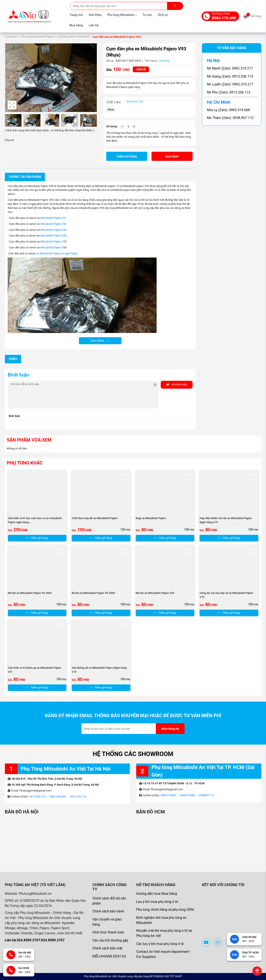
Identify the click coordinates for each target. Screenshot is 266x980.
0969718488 (168, 795)
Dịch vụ (163, 15)
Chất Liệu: (114, 102)
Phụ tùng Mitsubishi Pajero (37, 37)
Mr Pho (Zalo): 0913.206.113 (229, 92)
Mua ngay (172, 156)
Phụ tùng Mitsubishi (122, 15)
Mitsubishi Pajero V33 (53, 224)
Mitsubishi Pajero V (52, 241)
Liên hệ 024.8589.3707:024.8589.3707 (35, 940)
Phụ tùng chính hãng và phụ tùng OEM (165, 910)
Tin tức (147, 15)
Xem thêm (100, 341)
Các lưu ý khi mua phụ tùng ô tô (160, 944)
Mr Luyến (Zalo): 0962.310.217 (230, 84)
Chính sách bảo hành (108, 911)
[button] (93, 78)
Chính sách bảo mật (107, 948)
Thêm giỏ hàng (127, 156)
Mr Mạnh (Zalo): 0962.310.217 (230, 68)
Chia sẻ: (10, 140)
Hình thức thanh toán (108, 932)
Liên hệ (94, 25)
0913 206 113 (78, 797)
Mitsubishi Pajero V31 (53, 218)
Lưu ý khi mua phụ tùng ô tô (157, 902)
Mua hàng (76, 25)
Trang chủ (76, 15)
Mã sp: (110, 61)
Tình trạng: (151, 61)
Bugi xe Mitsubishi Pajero (151, 518)
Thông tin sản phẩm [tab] (25, 177)
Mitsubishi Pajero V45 (53, 236)
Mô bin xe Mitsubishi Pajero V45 (155, 593)
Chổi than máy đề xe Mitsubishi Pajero (95, 518)
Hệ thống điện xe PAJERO (73, 37)
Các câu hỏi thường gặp (110, 940)
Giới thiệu (95, 15)
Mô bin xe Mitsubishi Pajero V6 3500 (30, 593)
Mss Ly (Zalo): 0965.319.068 (228, 110)
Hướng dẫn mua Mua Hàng (157, 894)
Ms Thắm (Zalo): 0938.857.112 (230, 118)
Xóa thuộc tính (135, 101)
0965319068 (187, 795)
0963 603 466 (58, 797)
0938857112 (206, 795)
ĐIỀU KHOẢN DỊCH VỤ (109, 956)
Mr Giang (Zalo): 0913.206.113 (230, 76)
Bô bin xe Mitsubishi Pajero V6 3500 (93, 593)
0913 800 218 (38, 797)
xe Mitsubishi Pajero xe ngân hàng (57, 253)
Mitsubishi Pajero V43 (53, 230)
